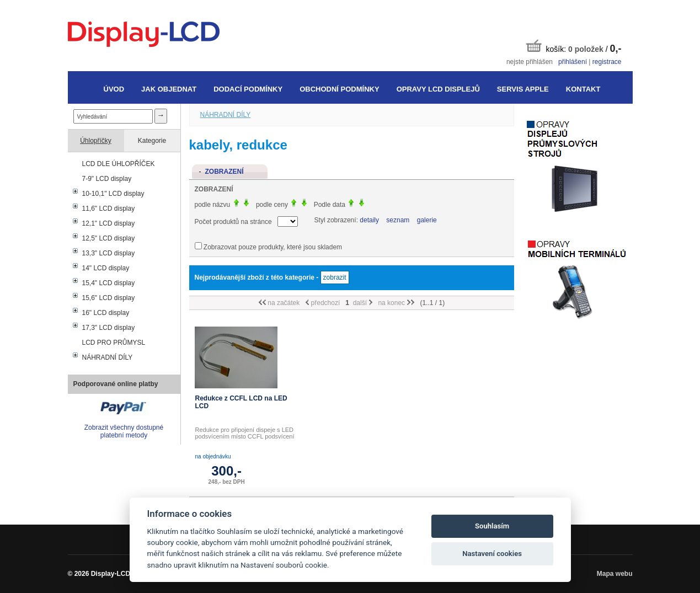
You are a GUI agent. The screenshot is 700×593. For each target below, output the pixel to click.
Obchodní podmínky (339, 89)
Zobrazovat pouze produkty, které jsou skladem (273, 247)
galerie (427, 220)
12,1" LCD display (109, 223)
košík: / (574, 47)
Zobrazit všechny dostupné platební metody (124, 431)
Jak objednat (169, 89)
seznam (398, 220)
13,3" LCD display (109, 253)
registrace (607, 62)
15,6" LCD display (109, 298)
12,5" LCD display (109, 238)
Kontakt (583, 89)
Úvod (114, 89)
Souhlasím (492, 526)
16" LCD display (106, 313)
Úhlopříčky (96, 141)
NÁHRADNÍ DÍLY (108, 357)
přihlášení (573, 62)
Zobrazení (225, 172)
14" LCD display (106, 268)
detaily (369, 220)
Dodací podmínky (248, 89)
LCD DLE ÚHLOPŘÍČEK (119, 164)
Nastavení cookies (492, 554)
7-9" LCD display (107, 179)
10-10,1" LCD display (113, 194)
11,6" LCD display (109, 209)
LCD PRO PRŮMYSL (114, 343)
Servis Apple (523, 89)
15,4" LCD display (109, 283)
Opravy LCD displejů (438, 89)
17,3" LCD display (109, 328)
